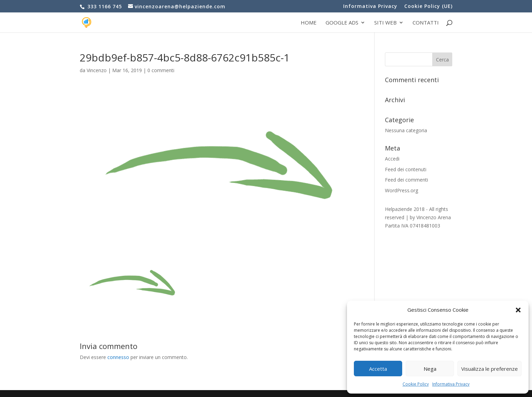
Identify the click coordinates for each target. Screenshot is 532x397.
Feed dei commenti (407, 180)
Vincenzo (97, 70)
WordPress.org (402, 190)
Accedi (392, 159)
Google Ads (342, 23)
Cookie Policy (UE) (428, 7)
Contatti (426, 23)
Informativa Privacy (451, 384)
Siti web (385, 23)
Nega (430, 369)
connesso (118, 357)
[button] (518, 310)
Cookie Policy (416, 384)
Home (309, 23)
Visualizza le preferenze (490, 369)
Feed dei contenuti (406, 169)
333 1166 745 (104, 6)
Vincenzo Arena (434, 217)
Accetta (378, 369)
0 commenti (161, 70)
